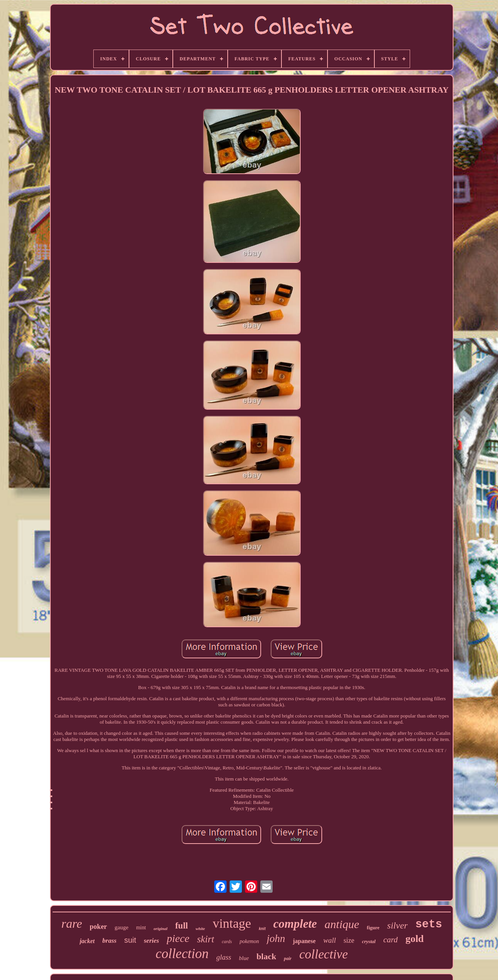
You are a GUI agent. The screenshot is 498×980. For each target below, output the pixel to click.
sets (429, 924)
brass (110, 941)
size (349, 940)
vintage (232, 923)
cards (227, 942)
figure (373, 928)
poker (98, 927)
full (181, 926)
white (200, 929)
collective (323, 954)
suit (130, 940)
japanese (304, 941)
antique (342, 924)
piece (178, 938)
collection (182, 954)
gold (415, 939)
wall (330, 940)
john (276, 938)
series (152, 941)
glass (224, 957)
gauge (122, 927)
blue (244, 958)
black (266, 956)
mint (141, 928)
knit (262, 929)
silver (397, 925)
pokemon (249, 941)
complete (295, 924)
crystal (369, 941)
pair (288, 958)
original (160, 929)
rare (72, 924)
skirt (205, 939)
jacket (87, 941)
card (390, 940)
